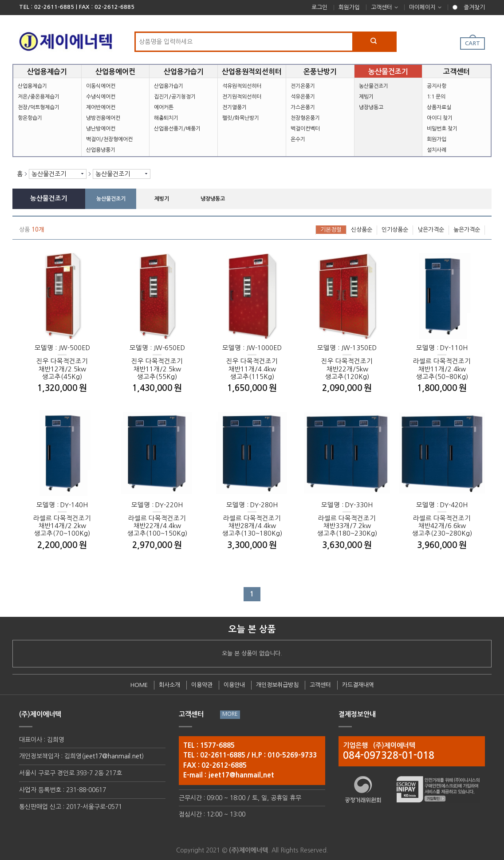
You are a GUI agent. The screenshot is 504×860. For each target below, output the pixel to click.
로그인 (319, 7)
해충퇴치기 (166, 118)
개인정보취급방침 (277, 685)
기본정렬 (331, 230)
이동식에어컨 (101, 86)
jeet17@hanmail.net (113, 756)
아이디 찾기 (440, 118)
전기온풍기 (303, 86)
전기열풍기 (234, 107)
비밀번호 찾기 (442, 129)
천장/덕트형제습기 (39, 107)
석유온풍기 (303, 97)
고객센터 (382, 7)
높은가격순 (467, 230)
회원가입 (349, 7)
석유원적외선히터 (242, 86)
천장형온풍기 (305, 118)
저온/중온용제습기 (39, 97)
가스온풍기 (303, 107)
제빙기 (366, 97)
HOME (139, 685)
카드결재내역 (358, 685)
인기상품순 (395, 230)
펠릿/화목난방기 (241, 118)
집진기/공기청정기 (175, 97)
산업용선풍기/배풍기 (177, 129)
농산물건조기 (374, 86)
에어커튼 (164, 107)
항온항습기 (30, 118)
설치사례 (437, 150)
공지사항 (437, 86)
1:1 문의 (436, 97)
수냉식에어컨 (101, 97)
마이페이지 (422, 7)
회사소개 (169, 685)
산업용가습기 (169, 86)
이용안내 (234, 685)
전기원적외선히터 (242, 97)
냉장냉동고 (371, 107)
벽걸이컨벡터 (305, 129)
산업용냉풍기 (101, 150)
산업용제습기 (32, 86)
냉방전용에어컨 (103, 118)
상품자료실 (439, 107)
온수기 (298, 139)
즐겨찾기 (474, 7)
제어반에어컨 (101, 107)
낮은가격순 (431, 230)
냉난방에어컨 (101, 129)
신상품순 (362, 230)
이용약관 (202, 685)
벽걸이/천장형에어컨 (109, 139)
